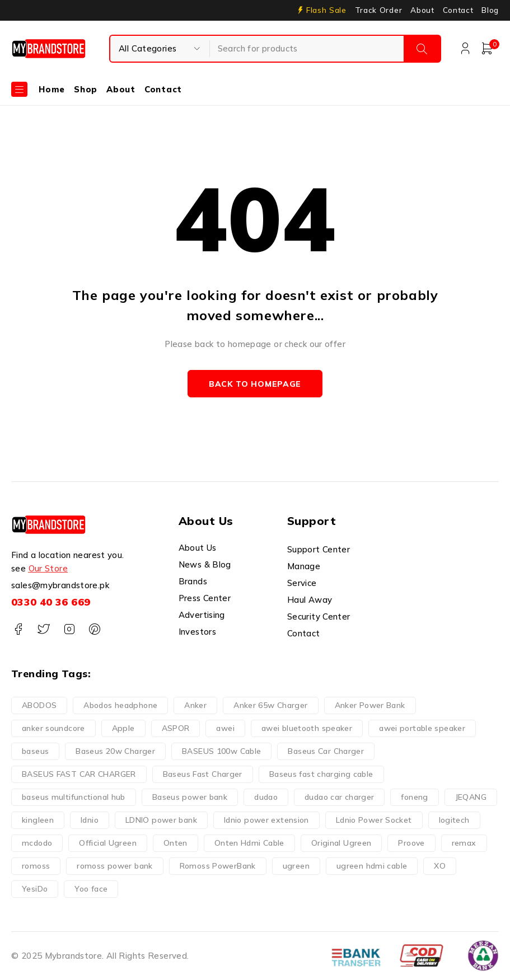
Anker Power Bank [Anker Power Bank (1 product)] (370, 705)
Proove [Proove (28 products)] (411, 843)
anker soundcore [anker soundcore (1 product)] (53, 728)
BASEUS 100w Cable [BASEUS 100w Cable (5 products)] (221, 751)
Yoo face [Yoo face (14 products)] (91, 889)
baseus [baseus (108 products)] (35, 751)
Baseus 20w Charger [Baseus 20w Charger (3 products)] (115, 751)
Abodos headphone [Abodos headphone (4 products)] (120, 705)
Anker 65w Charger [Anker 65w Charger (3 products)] (270, 705)
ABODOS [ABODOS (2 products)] (39, 705)
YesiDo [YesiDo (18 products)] (35, 889)
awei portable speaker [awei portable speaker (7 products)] (422, 728)
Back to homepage (255, 384)
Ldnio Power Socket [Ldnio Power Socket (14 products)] (374, 820)
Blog (490, 10)
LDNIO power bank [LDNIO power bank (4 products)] (161, 820)
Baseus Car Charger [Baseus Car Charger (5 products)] (326, 751)
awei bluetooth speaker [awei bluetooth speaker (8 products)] (307, 728)
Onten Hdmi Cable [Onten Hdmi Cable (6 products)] (249, 843)
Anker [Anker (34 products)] (195, 705)
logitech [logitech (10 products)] (454, 820)
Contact (458, 10)
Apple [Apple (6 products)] (123, 728)
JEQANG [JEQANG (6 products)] (471, 797)
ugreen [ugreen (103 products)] (296, 866)
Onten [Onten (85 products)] (176, 843)
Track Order (378, 10)
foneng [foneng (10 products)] (414, 797)
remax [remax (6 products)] (464, 843)
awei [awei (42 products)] (225, 728)
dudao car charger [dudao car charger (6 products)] (339, 797)
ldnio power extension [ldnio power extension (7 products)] (266, 820)
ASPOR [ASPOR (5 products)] (176, 728)
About (422, 10)
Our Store (48, 569)
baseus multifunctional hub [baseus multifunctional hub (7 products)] (74, 797)
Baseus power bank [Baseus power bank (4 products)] (190, 797)
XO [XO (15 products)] (440, 866)
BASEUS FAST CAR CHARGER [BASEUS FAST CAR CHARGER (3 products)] (79, 774)
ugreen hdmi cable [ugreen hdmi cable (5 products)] (372, 866)
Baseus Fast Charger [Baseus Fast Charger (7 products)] (203, 774)
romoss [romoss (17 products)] (36, 866)
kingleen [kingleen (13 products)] (38, 820)
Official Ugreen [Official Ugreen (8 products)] (108, 843)
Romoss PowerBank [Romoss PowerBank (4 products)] (218, 866)
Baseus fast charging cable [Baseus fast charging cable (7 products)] (321, 774)
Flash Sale (326, 10)
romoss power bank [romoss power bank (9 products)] (114, 866)
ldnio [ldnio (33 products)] (90, 820)
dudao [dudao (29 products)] (266, 797)
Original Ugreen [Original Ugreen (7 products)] (341, 843)
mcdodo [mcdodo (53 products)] (37, 843)
